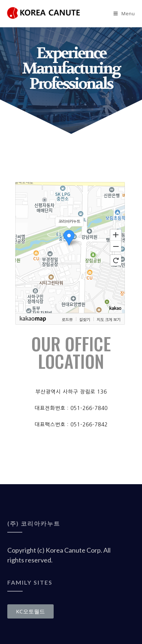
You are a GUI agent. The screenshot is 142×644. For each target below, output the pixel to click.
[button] (30, 611)
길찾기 (85, 319)
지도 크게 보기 (109, 319)
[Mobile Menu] (124, 13)
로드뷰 (67, 319)
